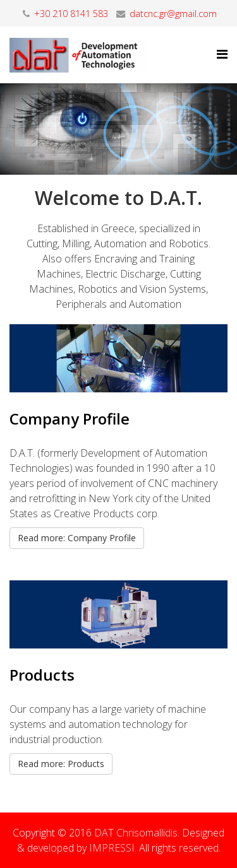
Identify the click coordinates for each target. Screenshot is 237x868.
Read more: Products (61, 764)
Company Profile (70, 419)
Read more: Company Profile (77, 538)
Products (42, 675)
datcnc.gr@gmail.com (173, 14)
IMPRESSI (112, 848)
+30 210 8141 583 (71, 14)
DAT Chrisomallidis (136, 833)
